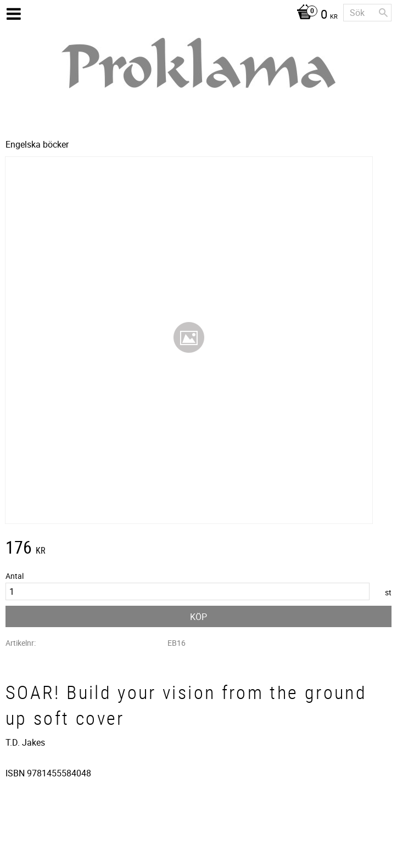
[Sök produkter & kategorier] (367, 13)
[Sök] (383, 13)
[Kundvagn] (314, 15)
